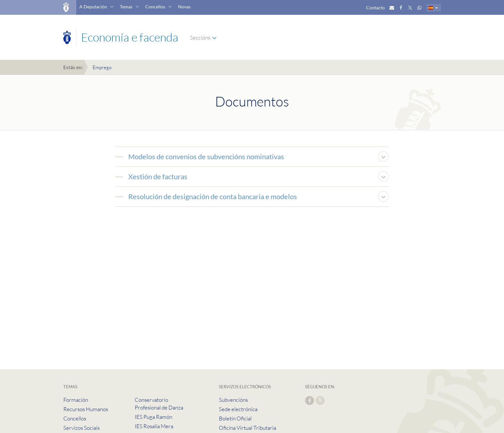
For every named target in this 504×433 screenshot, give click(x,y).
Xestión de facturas (158, 176)
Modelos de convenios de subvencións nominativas (206, 157)
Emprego (102, 67)
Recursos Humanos (86, 409)
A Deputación (93, 7)
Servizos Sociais (81, 428)
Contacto (375, 8)
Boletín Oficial (235, 418)
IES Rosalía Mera (154, 426)
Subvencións (233, 400)
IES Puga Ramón (153, 417)
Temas (126, 7)
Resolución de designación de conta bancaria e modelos (213, 196)
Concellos (155, 7)
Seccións (200, 37)
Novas (184, 7)
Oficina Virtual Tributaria (248, 428)
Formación (76, 400)
